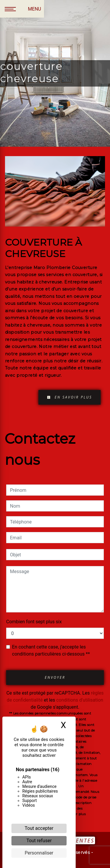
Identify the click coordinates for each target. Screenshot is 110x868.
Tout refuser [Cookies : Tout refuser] (39, 841)
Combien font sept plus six (34, 622)
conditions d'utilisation (80, 700)
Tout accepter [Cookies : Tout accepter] (39, 828)
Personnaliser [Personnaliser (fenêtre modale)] (39, 853)
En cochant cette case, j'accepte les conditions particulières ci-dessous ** (51, 650)
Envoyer (55, 677)
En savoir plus (70, 397)
